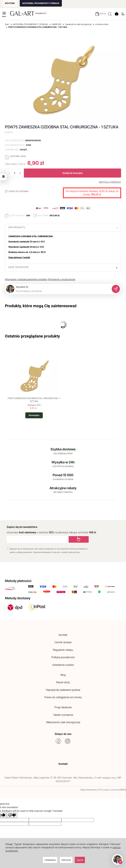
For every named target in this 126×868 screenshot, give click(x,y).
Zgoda (80, 860)
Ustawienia (50, 860)
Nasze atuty (63, 682)
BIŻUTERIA (10, 3)
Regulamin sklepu (63, 650)
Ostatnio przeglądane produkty (32, 336)
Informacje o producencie (62, 279)
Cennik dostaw (63, 642)
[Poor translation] (12, 815)
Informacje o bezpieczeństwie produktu (26, 279)
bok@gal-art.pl (109, 778)
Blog (63, 675)
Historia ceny (18, 156)
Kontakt (63, 635)
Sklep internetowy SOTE (92, 790)
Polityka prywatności (63, 657)
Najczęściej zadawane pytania (63, 690)
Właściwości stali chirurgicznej (63, 722)
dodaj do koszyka (72, 173)
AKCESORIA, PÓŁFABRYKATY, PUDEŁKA (41, 3)
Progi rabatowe (63, 707)
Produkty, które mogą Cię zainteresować (41, 306)
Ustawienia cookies (63, 665)
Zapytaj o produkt (110, 182)
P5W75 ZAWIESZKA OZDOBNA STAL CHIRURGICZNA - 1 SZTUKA (34, 400)
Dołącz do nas (63, 734)
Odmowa (66, 860)
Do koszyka (34, 415)
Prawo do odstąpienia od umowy (63, 697)
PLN (103, 14)
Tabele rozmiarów (63, 715)
